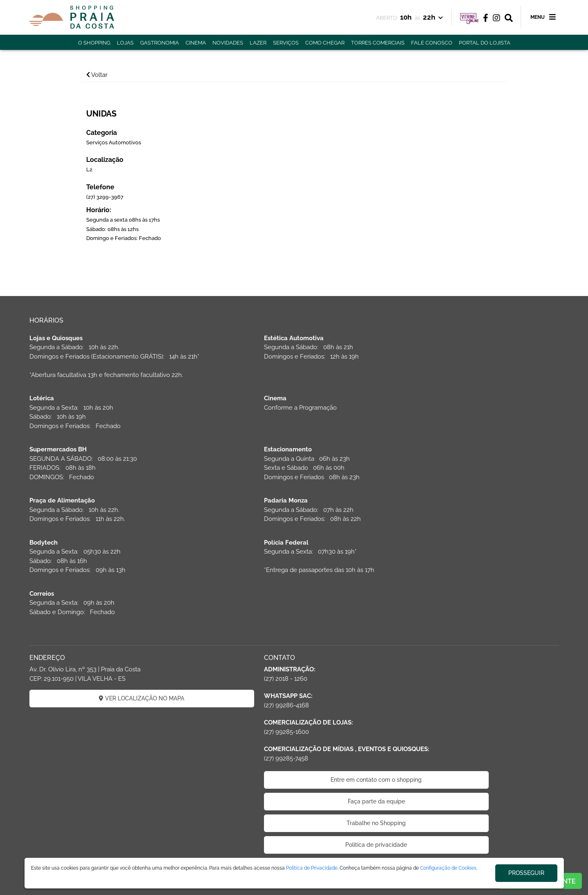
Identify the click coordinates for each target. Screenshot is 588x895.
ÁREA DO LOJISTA (130, 855)
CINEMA (196, 43)
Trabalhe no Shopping (294, 727)
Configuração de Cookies (448, 868)
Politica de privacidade (294, 748)
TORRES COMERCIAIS (378, 43)
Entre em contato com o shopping (294, 683)
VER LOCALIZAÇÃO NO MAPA (114, 602)
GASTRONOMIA (160, 43)
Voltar (107, 75)
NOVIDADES (228, 43)
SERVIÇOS (286, 43)
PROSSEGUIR (526, 873)
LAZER (258, 43)
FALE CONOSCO (432, 43)
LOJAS (125, 43)
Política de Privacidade (312, 868)
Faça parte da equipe (294, 705)
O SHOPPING (94, 43)
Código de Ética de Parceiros (294, 770)
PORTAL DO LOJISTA (485, 43)
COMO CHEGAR (325, 43)
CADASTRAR (474, 622)
